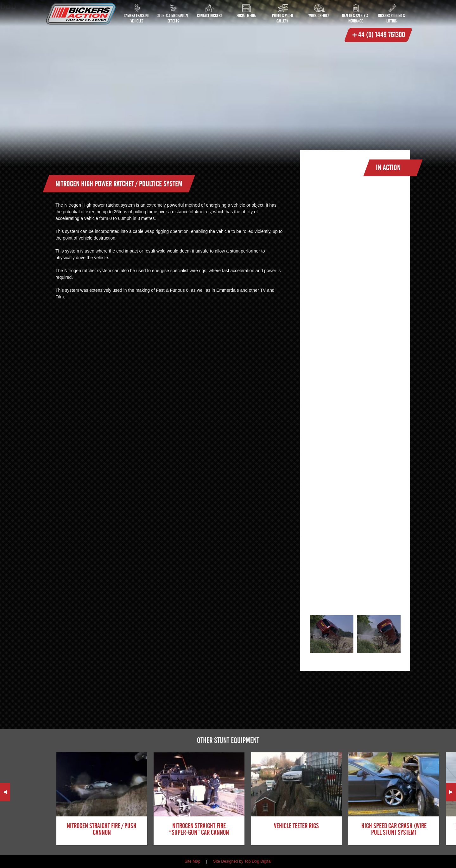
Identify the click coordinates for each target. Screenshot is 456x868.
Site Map (193, 861)
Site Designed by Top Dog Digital (242, 861)
